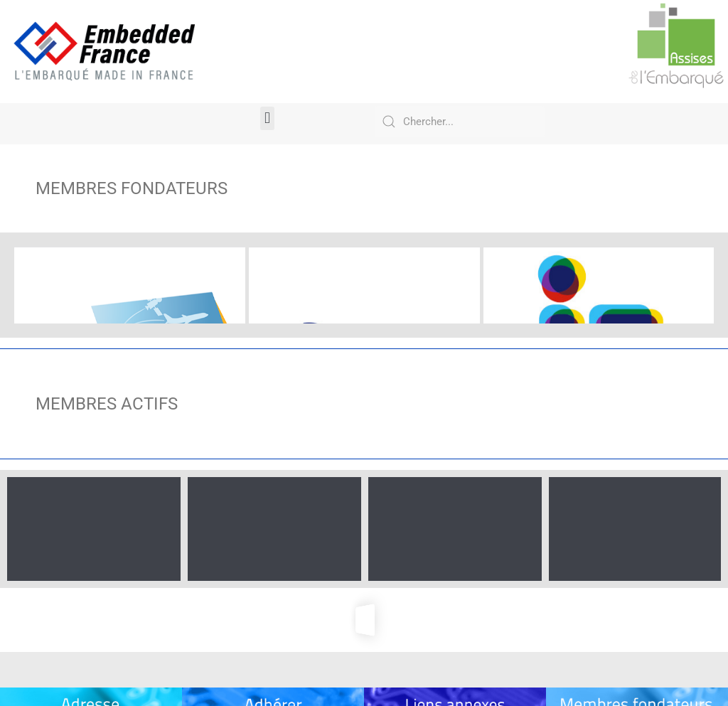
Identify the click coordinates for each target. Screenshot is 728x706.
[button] (267, 118)
